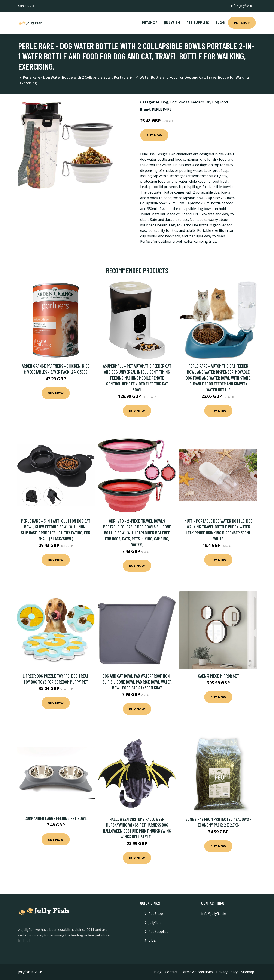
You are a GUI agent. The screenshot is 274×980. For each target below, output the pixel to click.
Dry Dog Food (217, 102)
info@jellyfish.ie (242, 6)
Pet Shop (242, 23)
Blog (220, 23)
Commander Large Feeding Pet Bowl (56, 818)
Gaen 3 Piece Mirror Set (218, 676)
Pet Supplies (198, 23)
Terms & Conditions (197, 972)
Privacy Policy (227, 972)
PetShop (150, 23)
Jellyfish (172, 23)
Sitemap (248, 972)
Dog (165, 102)
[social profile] (38, 6)
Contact (171, 972)
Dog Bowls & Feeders (187, 102)
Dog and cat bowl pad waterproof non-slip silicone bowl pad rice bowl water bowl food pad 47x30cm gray (137, 682)
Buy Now (154, 135)
